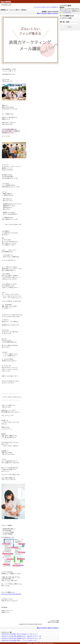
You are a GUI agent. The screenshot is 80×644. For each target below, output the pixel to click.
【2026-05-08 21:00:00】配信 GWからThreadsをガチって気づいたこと (19, 634)
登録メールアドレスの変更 (54, 622)
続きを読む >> (69, 12)
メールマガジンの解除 (55, 621)
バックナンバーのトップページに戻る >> (46, 7)
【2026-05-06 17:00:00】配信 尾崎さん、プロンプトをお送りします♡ (19, 640)
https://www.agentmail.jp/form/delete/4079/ (11, 594)
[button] (70, 27)
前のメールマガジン (42, 13)
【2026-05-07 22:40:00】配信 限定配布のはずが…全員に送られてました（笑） (22, 636)
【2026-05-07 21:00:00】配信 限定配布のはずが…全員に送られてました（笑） (22, 638)
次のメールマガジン (53, 13)
